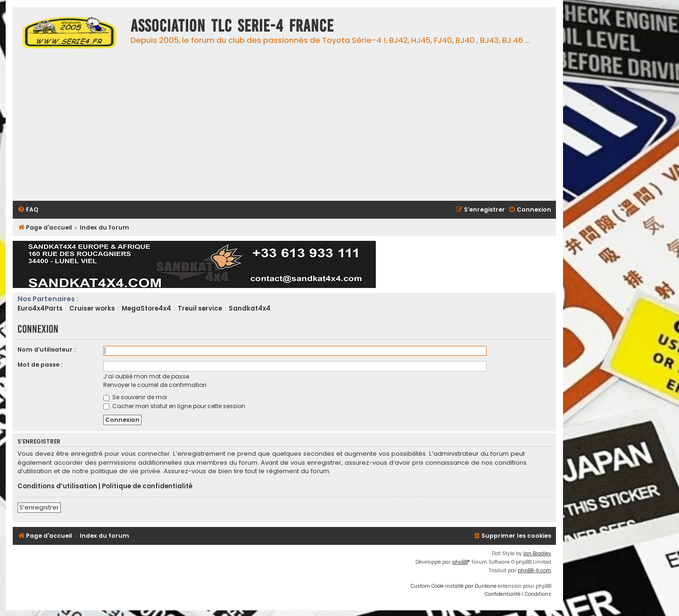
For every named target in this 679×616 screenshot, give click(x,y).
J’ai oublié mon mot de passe (146, 376)
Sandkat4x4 (250, 308)
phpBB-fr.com (534, 571)
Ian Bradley (537, 554)
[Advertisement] (298, 128)
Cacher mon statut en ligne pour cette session (174, 406)
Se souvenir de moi (135, 397)
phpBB (460, 562)
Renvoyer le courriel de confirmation (155, 385)
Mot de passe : (40, 365)
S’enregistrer (39, 507)
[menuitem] (28, 210)
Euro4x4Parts (40, 308)
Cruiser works (92, 308)
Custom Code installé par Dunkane (454, 586)
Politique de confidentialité (147, 486)
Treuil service (200, 308)
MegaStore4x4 (146, 308)
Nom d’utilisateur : (46, 349)
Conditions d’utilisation (57, 486)
